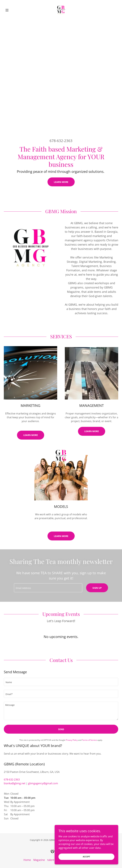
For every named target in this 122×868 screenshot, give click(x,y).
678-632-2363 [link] (61, 141)
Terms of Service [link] (89, 740)
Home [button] (27, 860)
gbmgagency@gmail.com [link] (43, 783)
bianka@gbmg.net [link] (15, 783)
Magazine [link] (39, 860)
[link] (61, 10)
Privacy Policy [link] (72, 740)
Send (61, 729)
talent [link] (51, 860)
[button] (12, 10)
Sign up (97, 588)
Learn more (92, 431)
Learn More (61, 182)
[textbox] (48, 588)
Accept (86, 857)
